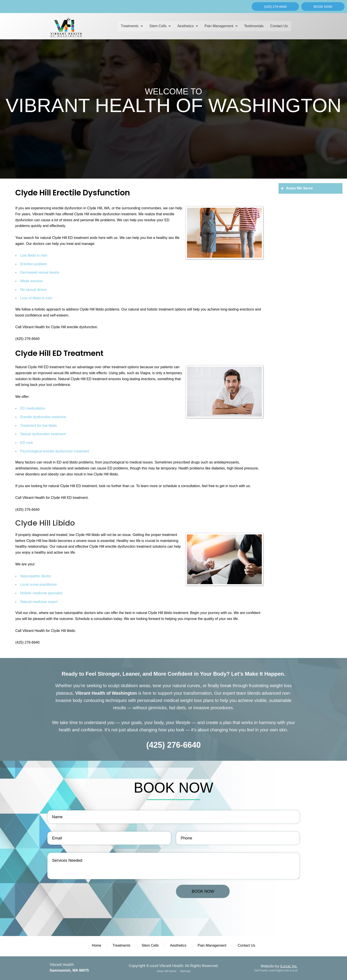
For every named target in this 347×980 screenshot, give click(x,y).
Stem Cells (160, 26)
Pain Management (221, 26)
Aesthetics (188, 26)
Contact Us (279, 26)
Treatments (132, 26)
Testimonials (254, 26)
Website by (279, 966)
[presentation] (81, 893)
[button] (132, 26)
